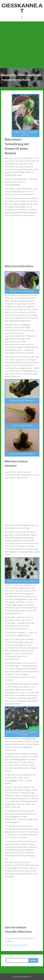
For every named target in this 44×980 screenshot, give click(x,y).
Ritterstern (14, 158)
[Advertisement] (22, 45)
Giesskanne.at (22, 8)
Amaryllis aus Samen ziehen (16, 945)
